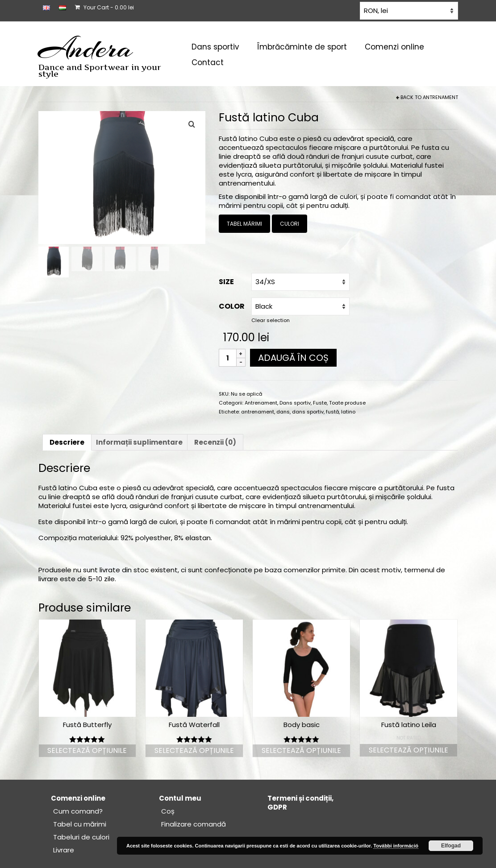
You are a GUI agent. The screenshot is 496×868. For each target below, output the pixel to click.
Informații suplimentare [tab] (139, 442)
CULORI (290, 224)
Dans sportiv (295, 403)
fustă (332, 412)
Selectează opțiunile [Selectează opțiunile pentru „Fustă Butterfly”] (87, 750)
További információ (396, 846)
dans (283, 412)
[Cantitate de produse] (228, 358)
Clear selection (271, 320)
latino (348, 412)
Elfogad (451, 846)
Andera (85, 48)
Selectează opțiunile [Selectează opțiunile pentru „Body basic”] (301, 750)
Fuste (320, 403)
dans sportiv (308, 412)
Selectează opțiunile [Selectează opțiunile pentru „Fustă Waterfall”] (194, 750)
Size (226, 282)
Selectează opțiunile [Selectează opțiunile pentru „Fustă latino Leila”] (408, 750)
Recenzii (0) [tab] (215, 442)
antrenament (258, 412)
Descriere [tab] (67, 442)
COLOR (232, 306)
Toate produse (347, 403)
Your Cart (104, 7)
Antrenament (440, 97)
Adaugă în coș (293, 358)
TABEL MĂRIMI (244, 224)
